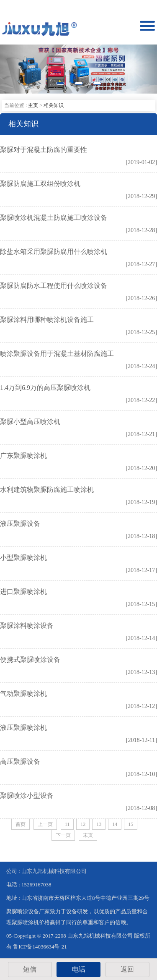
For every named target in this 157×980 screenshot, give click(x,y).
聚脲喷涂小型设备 (27, 796)
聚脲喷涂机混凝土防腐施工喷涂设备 (54, 218)
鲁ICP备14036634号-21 (40, 947)
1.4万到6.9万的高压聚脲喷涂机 (45, 388)
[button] (12, 69)
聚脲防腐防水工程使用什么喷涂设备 (54, 286)
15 (131, 824)
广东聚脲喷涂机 (23, 456)
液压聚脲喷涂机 (23, 728)
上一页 (45, 824)
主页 (33, 105)
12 (83, 824)
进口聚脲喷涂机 (23, 592)
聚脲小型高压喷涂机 (30, 422)
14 (115, 824)
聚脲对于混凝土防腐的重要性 (44, 150)
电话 (79, 969)
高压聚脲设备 (20, 762)
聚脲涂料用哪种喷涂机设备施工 (47, 320)
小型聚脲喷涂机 (23, 558)
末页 (88, 835)
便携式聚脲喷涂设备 (30, 660)
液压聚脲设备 (20, 524)
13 (99, 824)
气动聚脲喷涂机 (23, 694)
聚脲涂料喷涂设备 (27, 626)
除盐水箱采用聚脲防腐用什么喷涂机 (54, 252)
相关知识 (54, 105)
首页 (21, 824)
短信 (30, 969)
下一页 (63, 835)
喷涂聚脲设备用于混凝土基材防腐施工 (57, 354)
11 (67, 824)
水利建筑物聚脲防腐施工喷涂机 (47, 490)
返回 (127, 969)
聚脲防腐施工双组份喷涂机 (40, 184)
